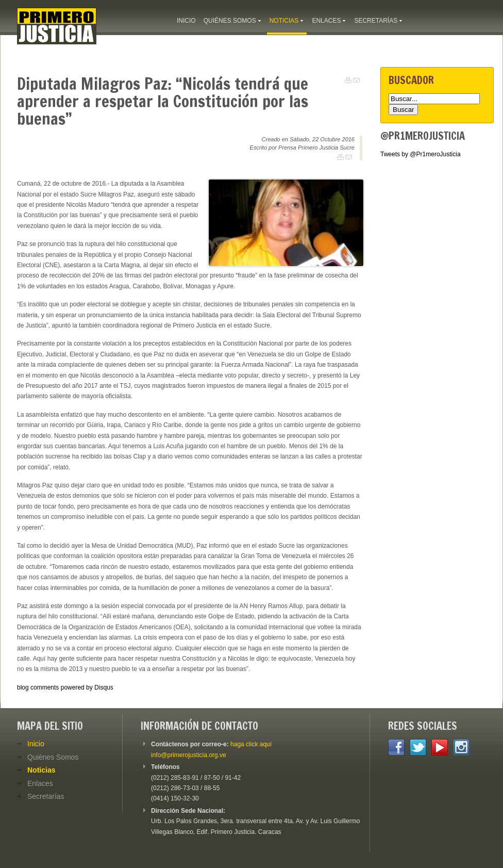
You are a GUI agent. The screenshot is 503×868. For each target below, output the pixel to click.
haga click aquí (251, 744)
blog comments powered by (65, 687)
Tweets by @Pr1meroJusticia (421, 154)
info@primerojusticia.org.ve (189, 755)
